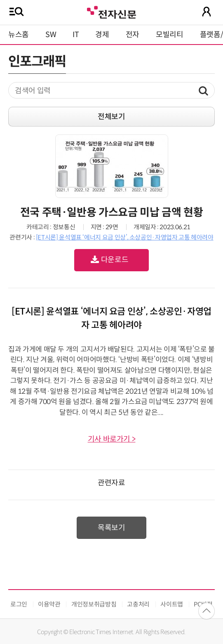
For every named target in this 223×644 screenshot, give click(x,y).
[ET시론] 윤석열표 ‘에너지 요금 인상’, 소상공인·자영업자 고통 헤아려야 (125, 237)
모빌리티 (170, 35)
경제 (102, 35)
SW (51, 35)
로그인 (19, 604)
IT (76, 35)
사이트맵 (172, 604)
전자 (133, 35)
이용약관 (49, 604)
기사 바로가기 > (112, 439)
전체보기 (111, 117)
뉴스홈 (19, 35)
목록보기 (111, 528)
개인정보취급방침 (94, 604)
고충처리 (138, 604)
